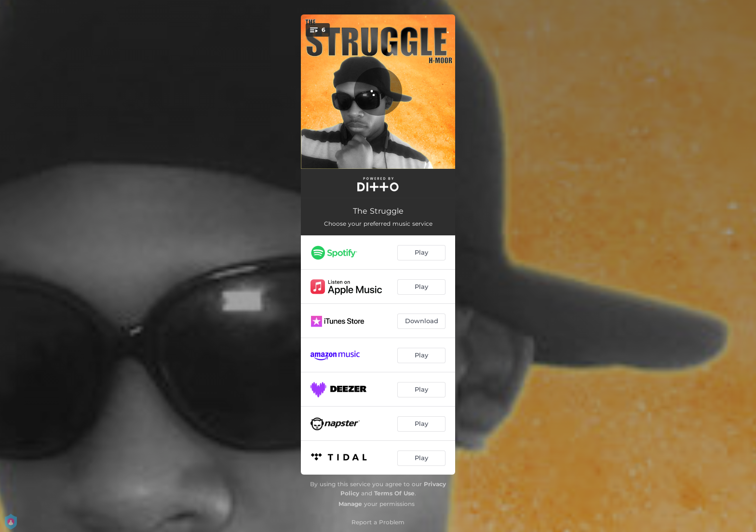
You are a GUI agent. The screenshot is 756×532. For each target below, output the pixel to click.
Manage (350, 504)
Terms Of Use (394, 493)
